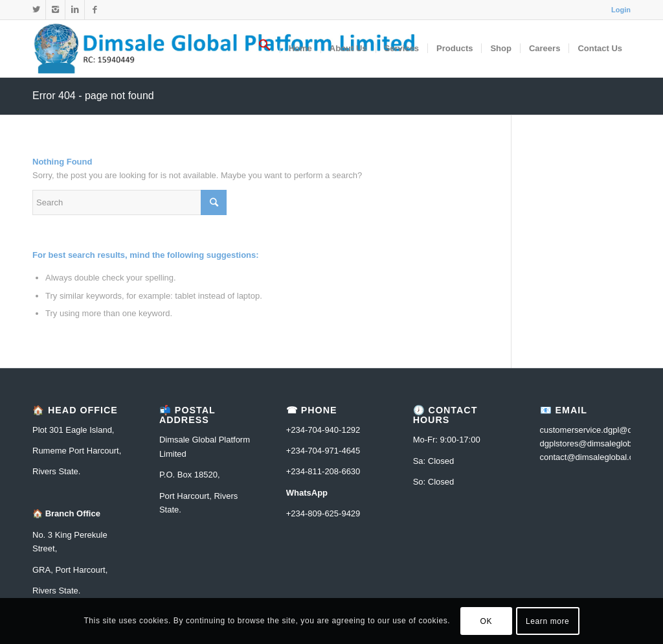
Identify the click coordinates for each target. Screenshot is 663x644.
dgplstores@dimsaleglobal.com (599, 443)
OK (487, 621)
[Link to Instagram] (55, 10)
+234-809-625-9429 (323, 513)
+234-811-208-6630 (323, 471)
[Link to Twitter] (36, 10)
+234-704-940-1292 (323, 430)
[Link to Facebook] (95, 10)
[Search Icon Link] (265, 49)
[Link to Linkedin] (75, 10)
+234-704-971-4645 (323, 451)
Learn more (547, 621)
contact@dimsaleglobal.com (593, 457)
